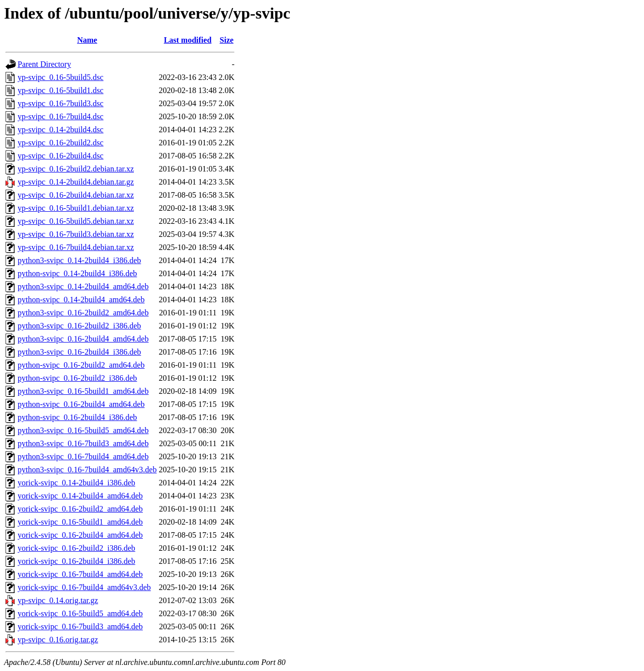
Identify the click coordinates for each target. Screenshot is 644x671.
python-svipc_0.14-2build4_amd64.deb (81, 300)
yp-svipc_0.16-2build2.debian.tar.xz (76, 169)
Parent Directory (44, 64)
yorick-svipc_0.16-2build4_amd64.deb (80, 535)
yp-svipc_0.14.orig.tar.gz (58, 600)
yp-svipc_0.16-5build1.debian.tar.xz (76, 208)
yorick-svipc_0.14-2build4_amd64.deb (80, 496)
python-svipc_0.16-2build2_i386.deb (77, 378)
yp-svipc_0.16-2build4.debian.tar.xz (76, 195)
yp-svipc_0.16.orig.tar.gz (58, 640)
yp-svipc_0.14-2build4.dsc (61, 130)
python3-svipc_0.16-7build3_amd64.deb (83, 443)
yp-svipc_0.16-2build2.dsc (61, 143)
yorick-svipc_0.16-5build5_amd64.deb (80, 613)
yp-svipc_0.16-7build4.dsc (61, 116)
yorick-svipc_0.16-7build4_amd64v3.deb (84, 587)
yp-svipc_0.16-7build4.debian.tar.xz (76, 247)
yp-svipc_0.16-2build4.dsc (61, 156)
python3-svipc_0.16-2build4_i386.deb (79, 352)
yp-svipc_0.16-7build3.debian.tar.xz (76, 234)
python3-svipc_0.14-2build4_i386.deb (79, 260)
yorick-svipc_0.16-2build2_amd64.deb (80, 509)
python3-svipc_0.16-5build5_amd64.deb (83, 430)
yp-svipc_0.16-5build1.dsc (61, 90)
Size (227, 40)
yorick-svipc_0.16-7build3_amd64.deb (80, 626)
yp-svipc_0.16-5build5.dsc (61, 77)
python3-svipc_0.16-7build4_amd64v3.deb (87, 470)
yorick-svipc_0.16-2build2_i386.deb (76, 548)
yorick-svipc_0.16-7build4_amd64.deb (80, 574)
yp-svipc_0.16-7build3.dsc (61, 103)
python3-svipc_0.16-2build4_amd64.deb (83, 339)
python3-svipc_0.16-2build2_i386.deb (79, 326)
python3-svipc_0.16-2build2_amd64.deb (83, 313)
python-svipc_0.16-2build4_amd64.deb (81, 404)
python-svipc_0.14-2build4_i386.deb (77, 273)
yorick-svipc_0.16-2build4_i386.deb (76, 561)
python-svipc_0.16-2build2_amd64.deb (81, 365)
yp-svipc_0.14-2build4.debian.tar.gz (76, 182)
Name (87, 40)
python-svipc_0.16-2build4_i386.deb (77, 417)
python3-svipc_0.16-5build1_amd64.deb (83, 391)
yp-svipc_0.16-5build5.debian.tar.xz (76, 221)
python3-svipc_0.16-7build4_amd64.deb (83, 456)
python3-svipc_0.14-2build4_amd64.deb (83, 286)
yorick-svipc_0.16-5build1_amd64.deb (80, 522)
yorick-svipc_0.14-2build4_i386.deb (76, 483)
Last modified (188, 40)
